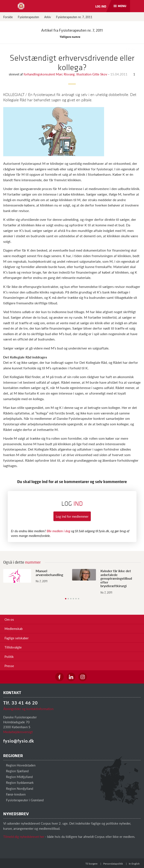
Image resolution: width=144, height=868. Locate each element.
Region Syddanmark (18, 782)
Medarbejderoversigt (18, 732)
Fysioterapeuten (28, 17)
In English (134, 864)
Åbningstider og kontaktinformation (28, 709)
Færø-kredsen (14, 794)
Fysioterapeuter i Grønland (23, 800)
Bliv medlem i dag (58, 531)
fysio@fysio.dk (19, 741)
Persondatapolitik (113, 864)
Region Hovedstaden (19, 765)
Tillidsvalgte (13, 647)
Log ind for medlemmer (72, 516)
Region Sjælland (16, 771)
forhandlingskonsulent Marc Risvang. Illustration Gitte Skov (66, 74)
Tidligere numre (72, 37)
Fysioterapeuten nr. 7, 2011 (74, 17)
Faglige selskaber (17, 638)
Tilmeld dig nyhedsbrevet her (24, 836)
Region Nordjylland (18, 788)
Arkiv (48, 17)
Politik (9, 657)
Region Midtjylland (18, 777)
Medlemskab (14, 629)
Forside (8, 17)
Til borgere (91, 864)
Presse (9, 666)
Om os (9, 619)
